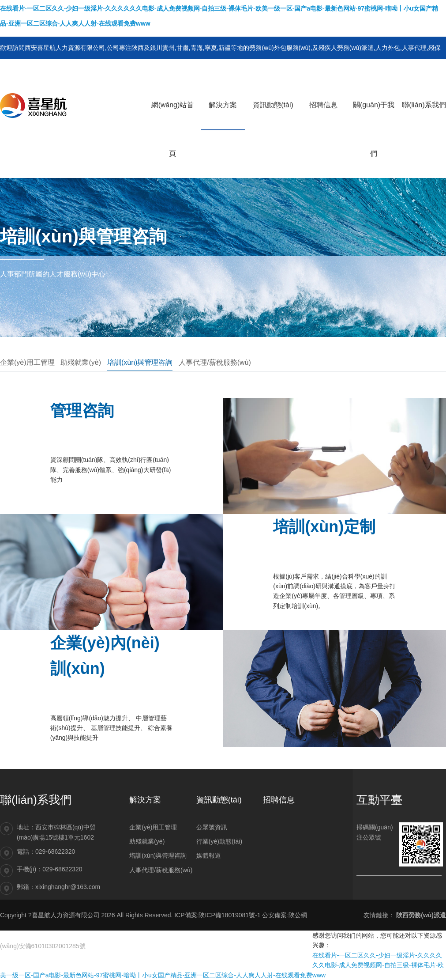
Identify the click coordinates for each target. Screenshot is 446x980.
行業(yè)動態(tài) (219, 841)
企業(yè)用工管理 (27, 362)
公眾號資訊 (212, 827)
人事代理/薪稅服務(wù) (215, 362)
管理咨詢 (82, 411)
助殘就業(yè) (81, 362)
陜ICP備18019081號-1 (229, 915)
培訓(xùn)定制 (324, 527)
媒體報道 (209, 855)
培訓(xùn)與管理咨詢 (140, 362)
